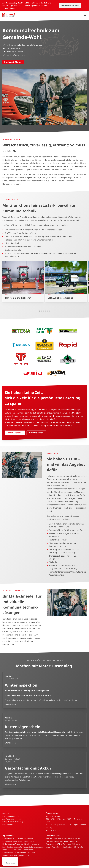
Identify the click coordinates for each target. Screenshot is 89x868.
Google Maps (8, 825)
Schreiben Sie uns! (15, 433)
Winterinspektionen (70, 6)
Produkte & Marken (13, 62)
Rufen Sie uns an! (36, 433)
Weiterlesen (10, 704)
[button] (39, 311)
